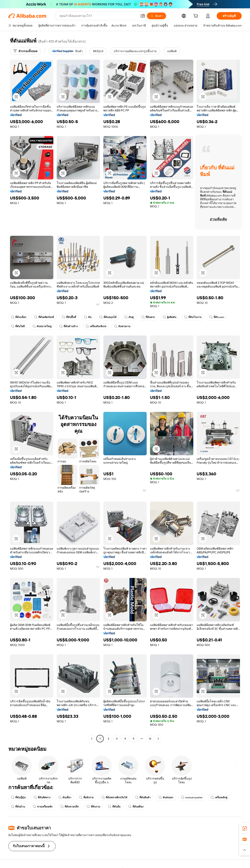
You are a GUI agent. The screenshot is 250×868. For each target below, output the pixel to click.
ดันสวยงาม (122, 326)
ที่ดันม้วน (18, 807)
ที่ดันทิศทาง (42, 797)
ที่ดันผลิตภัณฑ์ (44, 317)
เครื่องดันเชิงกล (96, 326)
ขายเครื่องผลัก (43, 807)
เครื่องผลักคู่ (219, 797)
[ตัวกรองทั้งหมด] (26, 51)
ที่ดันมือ (114, 807)
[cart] (196, 16)
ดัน (88, 317)
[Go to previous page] (92, 739)
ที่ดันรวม (93, 807)
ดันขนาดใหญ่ (42, 326)
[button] (143, 16)
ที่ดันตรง (148, 317)
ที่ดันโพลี (18, 326)
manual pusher (192, 797)
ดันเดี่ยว (65, 797)
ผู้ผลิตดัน (169, 317)
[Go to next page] (158, 739)
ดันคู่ (129, 317)
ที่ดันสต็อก (136, 807)
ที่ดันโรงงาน (193, 317)
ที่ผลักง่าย (86, 797)
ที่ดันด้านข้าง (69, 326)
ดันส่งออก (166, 797)
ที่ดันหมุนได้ (108, 317)
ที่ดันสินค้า (143, 797)
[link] (245, 828)
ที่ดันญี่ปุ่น (18, 797)
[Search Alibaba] (98, 16)
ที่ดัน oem (217, 317)
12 (150, 739)
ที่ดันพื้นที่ (69, 317)
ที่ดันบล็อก (19, 317)
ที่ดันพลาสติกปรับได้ (114, 797)
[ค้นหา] (156, 16)
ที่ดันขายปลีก (70, 807)
